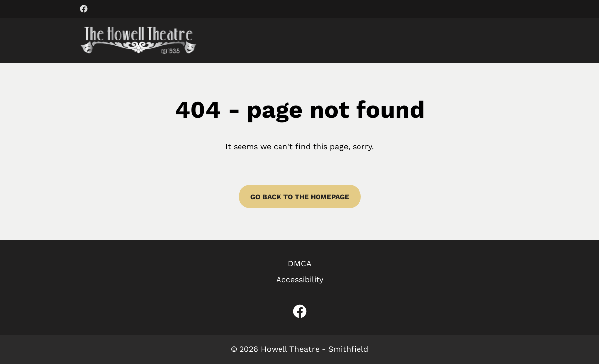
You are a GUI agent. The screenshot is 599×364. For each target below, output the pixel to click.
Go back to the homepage (300, 197)
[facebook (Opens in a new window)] (84, 9)
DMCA (300, 263)
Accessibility (300, 279)
